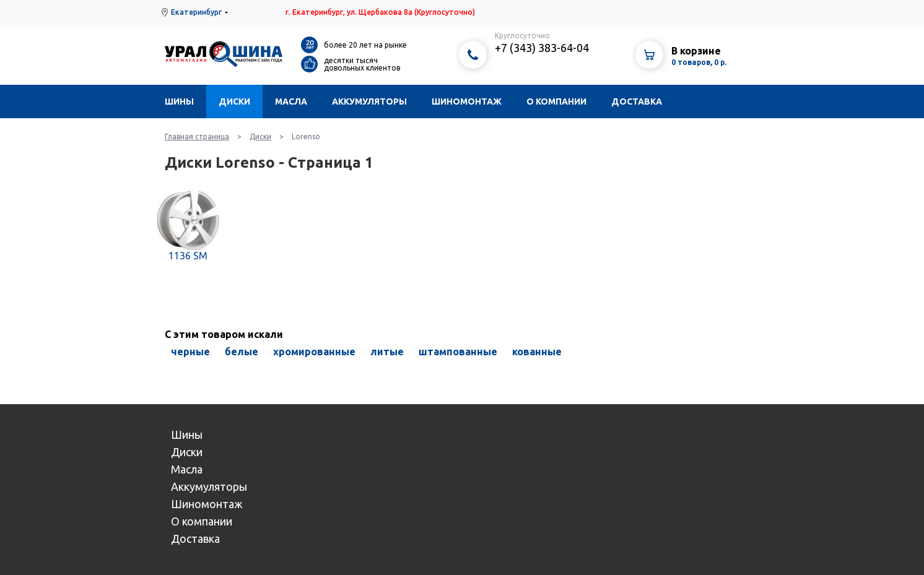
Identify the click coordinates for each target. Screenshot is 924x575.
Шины (179, 102)
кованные (537, 352)
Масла (291, 102)
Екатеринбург (196, 12)
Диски (234, 102)
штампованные (458, 352)
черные (190, 352)
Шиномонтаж (467, 102)
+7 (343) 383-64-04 (542, 48)
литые (387, 352)
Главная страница (197, 136)
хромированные (314, 352)
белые (242, 352)
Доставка (637, 102)
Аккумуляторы (369, 102)
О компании (556, 102)
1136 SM (188, 256)
